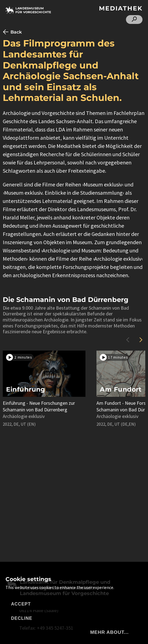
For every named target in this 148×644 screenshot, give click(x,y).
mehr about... (109, 632)
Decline (22, 618)
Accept (21, 604)
